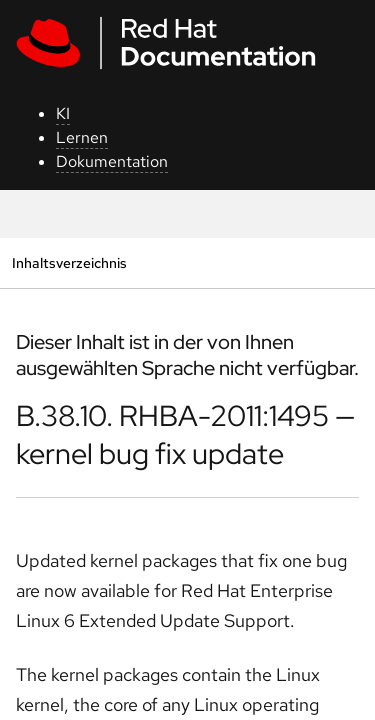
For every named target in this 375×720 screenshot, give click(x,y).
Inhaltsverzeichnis (69, 262)
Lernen (82, 137)
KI (63, 113)
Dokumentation (112, 161)
